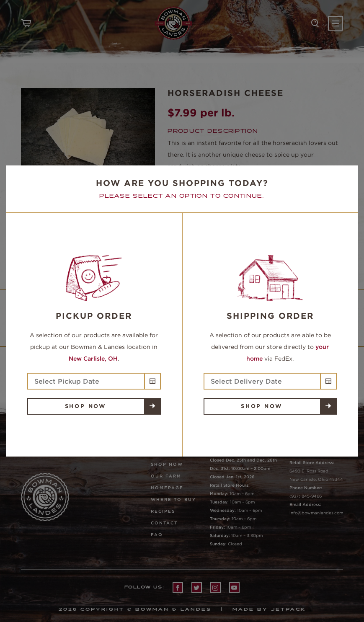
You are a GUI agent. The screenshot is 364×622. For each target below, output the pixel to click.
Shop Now (86, 406)
